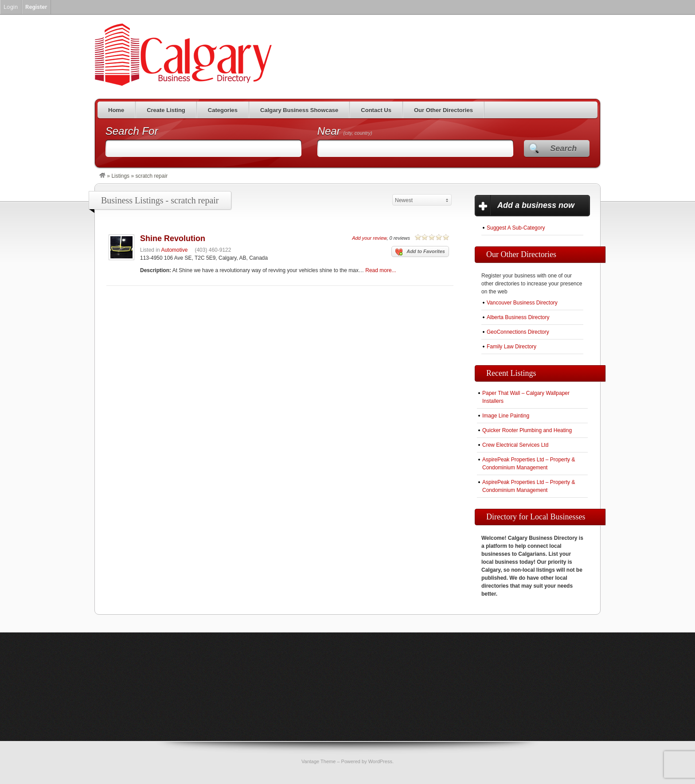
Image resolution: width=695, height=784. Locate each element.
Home (116, 110)
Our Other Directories (443, 110)
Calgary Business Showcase (299, 110)
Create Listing (166, 110)
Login (11, 7)
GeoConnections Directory (518, 332)
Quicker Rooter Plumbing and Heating (527, 430)
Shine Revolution (173, 238)
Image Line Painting (506, 416)
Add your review (369, 238)
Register (36, 7)
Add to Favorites (420, 252)
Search (563, 148)
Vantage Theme (318, 761)
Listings (120, 176)
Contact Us (376, 110)
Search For (132, 131)
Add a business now (536, 205)
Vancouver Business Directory (522, 303)
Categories (223, 110)
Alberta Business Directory (518, 317)
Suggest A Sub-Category (516, 228)
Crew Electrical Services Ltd (515, 445)
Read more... (381, 270)
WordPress (380, 761)
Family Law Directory (511, 347)
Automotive (174, 250)
